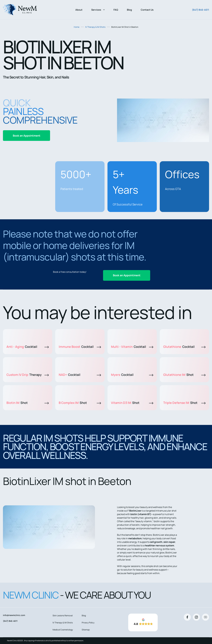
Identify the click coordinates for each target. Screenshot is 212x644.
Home (77, 27)
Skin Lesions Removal (63, 615)
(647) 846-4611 (201, 10)
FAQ (116, 10)
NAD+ (80, 375)
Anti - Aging (28, 347)
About (79, 10)
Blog (129, 10)
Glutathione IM (184, 375)
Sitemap (86, 630)
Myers (132, 375)
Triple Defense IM (184, 403)
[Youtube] (206, 617)
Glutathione (184, 347)
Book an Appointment (27, 136)
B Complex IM (80, 403)
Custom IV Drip (28, 375)
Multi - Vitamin (132, 347)
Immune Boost (80, 347)
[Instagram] (196, 617)
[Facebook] (187, 617)
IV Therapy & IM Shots (95, 27)
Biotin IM (28, 403)
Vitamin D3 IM (132, 403)
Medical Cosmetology (63, 630)
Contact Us (147, 10)
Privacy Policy (88, 623)
